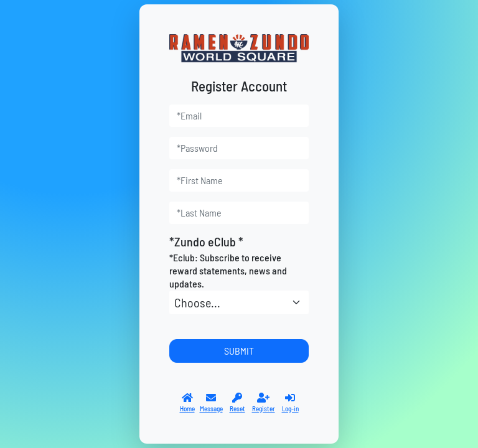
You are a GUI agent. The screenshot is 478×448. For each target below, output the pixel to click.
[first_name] (239, 180)
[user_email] (239, 116)
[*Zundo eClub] (239, 302)
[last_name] (239, 213)
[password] (239, 148)
